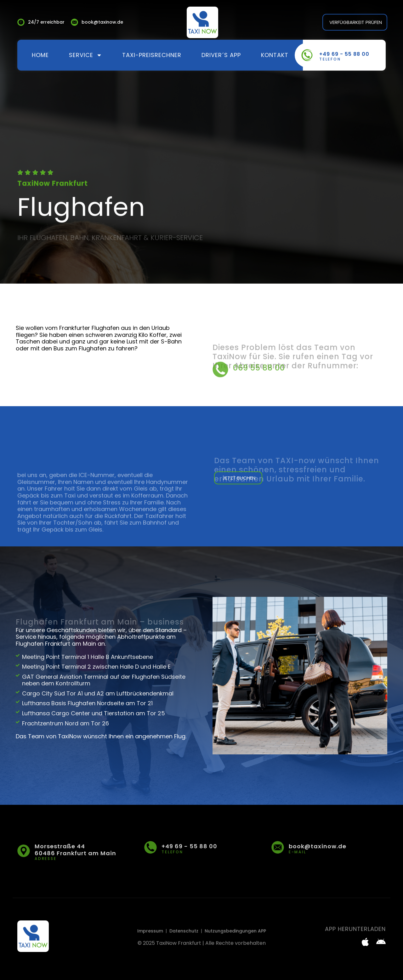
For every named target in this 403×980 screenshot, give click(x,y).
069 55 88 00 (259, 377)
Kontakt (275, 55)
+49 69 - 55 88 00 (344, 54)
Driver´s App (221, 55)
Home (40, 55)
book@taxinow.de (318, 846)
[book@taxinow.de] (278, 847)
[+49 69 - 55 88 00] (307, 55)
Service (85, 55)
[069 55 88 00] (220, 379)
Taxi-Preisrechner (152, 55)
